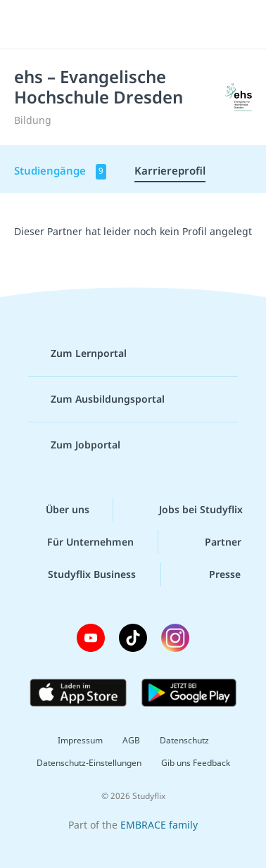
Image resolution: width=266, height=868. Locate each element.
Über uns (56, 510)
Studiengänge (60, 171)
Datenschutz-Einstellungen (89, 763)
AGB (131, 740)
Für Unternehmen (79, 542)
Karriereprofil (170, 170)
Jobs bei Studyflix (190, 510)
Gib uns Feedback (196, 763)
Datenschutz (184, 740)
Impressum (80, 740)
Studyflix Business (81, 574)
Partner (212, 542)
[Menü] (30, 25)
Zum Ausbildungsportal (96, 399)
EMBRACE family (159, 825)
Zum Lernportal (77, 353)
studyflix (145, 25)
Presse (214, 574)
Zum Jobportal (74, 445)
